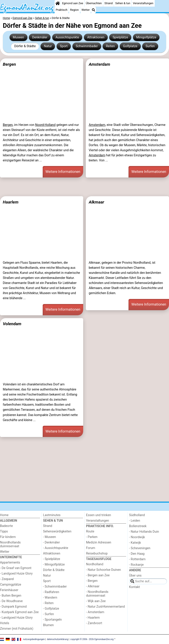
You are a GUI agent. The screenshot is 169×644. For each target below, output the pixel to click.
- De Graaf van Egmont (16, 568)
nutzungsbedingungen (34, 639)
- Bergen (92, 581)
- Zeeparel (7, 579)
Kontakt (135, 587)
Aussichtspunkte (67, 37)
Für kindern (8, 537)
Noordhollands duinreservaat (10, 544)
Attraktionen (96, 37)
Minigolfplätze (146, 37)
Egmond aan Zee (73, 3)
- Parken (92, 537)
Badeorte (6, 526)
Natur (48, 46)
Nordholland (95, 564)
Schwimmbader (87, 46)
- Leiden (135, 521)
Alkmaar (96, 202)
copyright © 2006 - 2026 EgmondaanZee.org (92, 639)
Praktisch (62, 10)
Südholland (137, 515)
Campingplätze (11, 585)
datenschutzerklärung (57, 639)
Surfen (150, 46)
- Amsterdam (95, 612)
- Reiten (48, 603)
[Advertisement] (84, 187)
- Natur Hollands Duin (144, 532)
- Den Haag (137, 554)
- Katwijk (135, 543)
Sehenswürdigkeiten (57, 531)
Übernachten (94, 3)
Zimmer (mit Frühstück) (17, 629)
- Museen (50, 537)
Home (4, 515)
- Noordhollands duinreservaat (97, 594)
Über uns (135, 576)
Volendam (12, 324)
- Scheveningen (140, 548)
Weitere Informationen (63, 172)
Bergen (9, 64)
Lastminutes (52, 515)
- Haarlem (93, 618)
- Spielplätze (52, 559)
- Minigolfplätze (54, 565)
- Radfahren (51, 592)
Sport (64, 46)
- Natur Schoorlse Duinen (104, 570)
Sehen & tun (123, 3)
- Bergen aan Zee (98, 575)
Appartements (10, 563)
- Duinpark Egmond (13, 607)
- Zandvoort (94, 623)
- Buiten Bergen (11, 596)
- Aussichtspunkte (56, 548)
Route (90, 531)
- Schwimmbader (55, 587)
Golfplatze (130, 46)
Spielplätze (120, 37)
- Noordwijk (137, 537)
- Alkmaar (93, 586)
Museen (18, 37)
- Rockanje (136, 565)
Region (74, 10)
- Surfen (49, 614)
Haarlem (11, 202)
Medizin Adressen (99, 542)
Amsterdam (99, 64)
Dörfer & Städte (25, 46)
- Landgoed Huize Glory (16, 574)
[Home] (58, 3)
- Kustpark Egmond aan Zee (19, 612)
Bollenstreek (138, 526)
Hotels (5, 623)
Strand (109, 3)
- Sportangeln (52, 620)
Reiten (110, 46)
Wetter (85, 10)
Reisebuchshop (97, 553)
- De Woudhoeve (11, 601)
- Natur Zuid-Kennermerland (105, 607)
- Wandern (50, 598)
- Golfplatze (51, 609)
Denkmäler (40, 37)
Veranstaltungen (143, 3)
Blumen (49, 625)
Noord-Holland (45, 125)
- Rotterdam (137, 559)
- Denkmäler (51, 542)
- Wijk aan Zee (96, 601)
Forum (91, 548)
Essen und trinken (99, 515)
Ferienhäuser (9, 590)
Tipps (4, 531)
